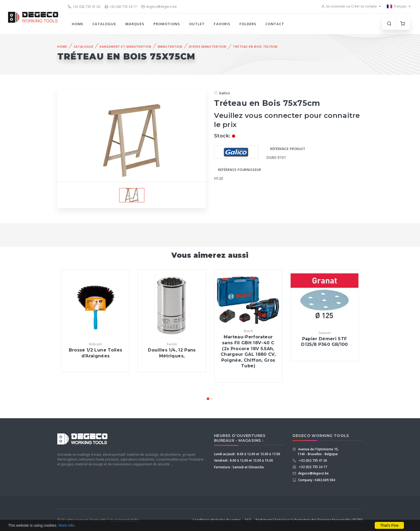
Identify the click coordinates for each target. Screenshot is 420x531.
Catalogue (104, 24)
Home (78, 24)
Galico (224, 93)
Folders (248, 24)
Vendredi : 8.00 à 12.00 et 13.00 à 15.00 (243, 460)
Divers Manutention (208, 46)
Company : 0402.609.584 (316, 480)
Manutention (170, 46)
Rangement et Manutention (125, 46)
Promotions (167, 24)
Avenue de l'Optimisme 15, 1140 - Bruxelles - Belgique (318, 452)
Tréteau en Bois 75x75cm (255, 46)
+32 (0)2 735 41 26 (84, 7)
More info (66, 525)
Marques (135, 24)
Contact (275, 24)
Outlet (197, 24)
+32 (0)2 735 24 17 (121, 7)
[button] (208, 399)
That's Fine (389, 525)
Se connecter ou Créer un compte (349, 6)
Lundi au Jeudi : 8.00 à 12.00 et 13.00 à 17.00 (247, 454)
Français (397, 6)
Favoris (222, 24)
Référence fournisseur (240, 170)
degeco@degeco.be (159, 7)
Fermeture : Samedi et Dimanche (239, 467)
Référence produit (288, 149)
